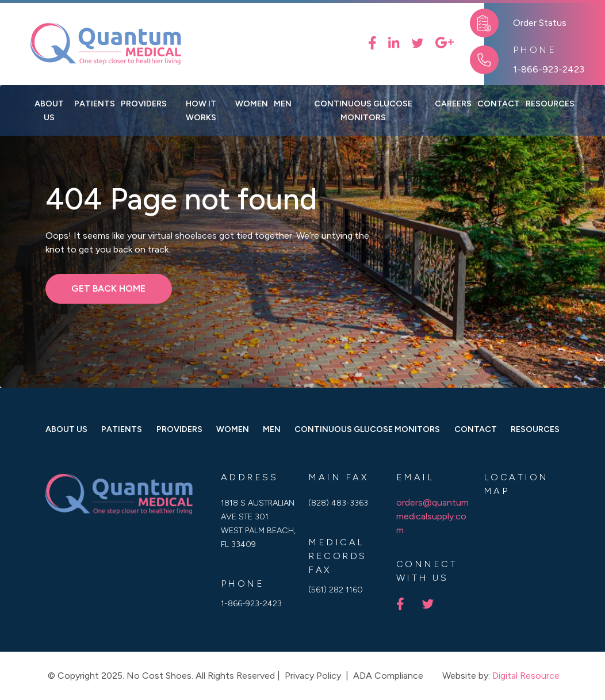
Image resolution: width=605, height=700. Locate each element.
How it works (201, 110)
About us (49, 110)
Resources (535, 429)
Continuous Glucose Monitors (363, 110)
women (233, 429)
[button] (252, 104)
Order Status (540, 23)
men (272, 429)
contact (499, 104)
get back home (108, 288)
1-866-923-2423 (549, 69)
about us (66, 429)
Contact (476, 429)
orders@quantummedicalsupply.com (432, 516)
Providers (144, 104)
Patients (95, 104)
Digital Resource (526, 676)
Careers (453, 104)
